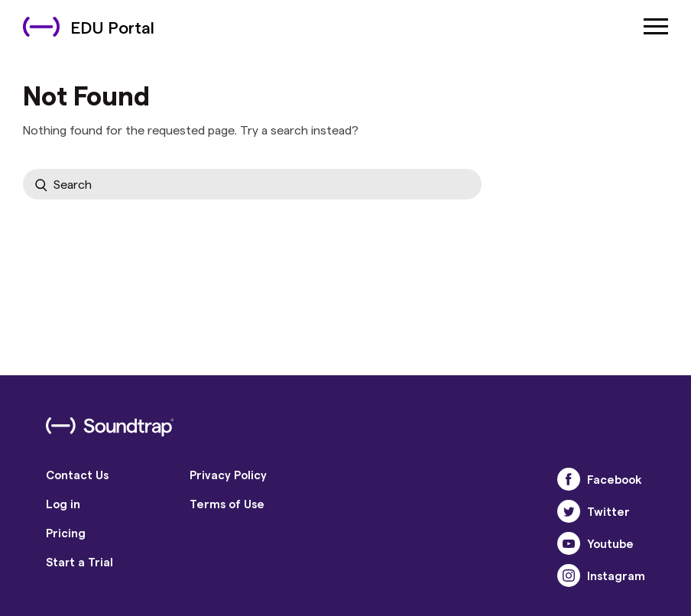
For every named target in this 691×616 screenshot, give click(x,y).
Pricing (66, 533)
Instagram (601, 575)
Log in (63, 504)
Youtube (595, 543)
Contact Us (77, 475)
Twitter (594, 511)
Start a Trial (79, 562)
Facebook (600, 479)
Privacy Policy (228, 475)
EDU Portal (89, 27)
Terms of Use (227, 504)
